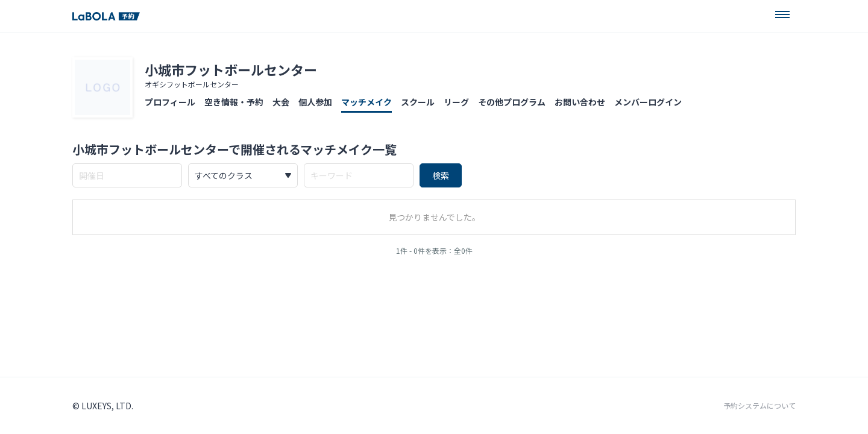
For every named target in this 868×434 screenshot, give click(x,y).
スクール (418, 102)
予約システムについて (759, 406)
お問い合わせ (580, 102)
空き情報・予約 (234, 102)
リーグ (456, 102)
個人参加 (315, 102)
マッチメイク (366, 102)
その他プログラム (512, 102)
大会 (281, 102)
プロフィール (170, 102)
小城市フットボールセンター (231, 69)
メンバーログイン (648, 102)
